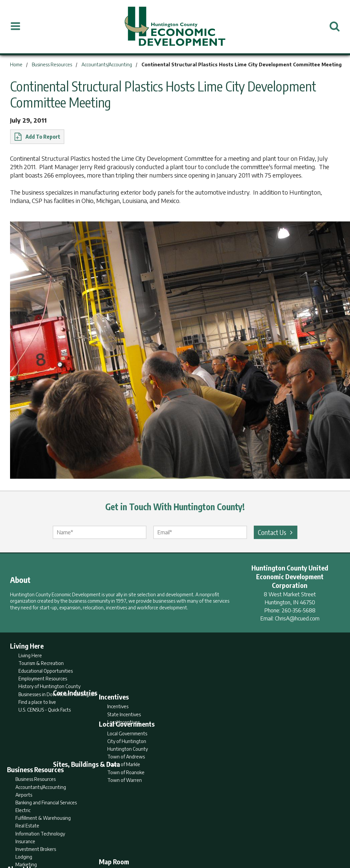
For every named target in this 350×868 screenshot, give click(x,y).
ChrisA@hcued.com (297, 618)
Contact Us (276, 532)
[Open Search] (335, 26)
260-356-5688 (299, 610)
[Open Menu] (15, 26)
